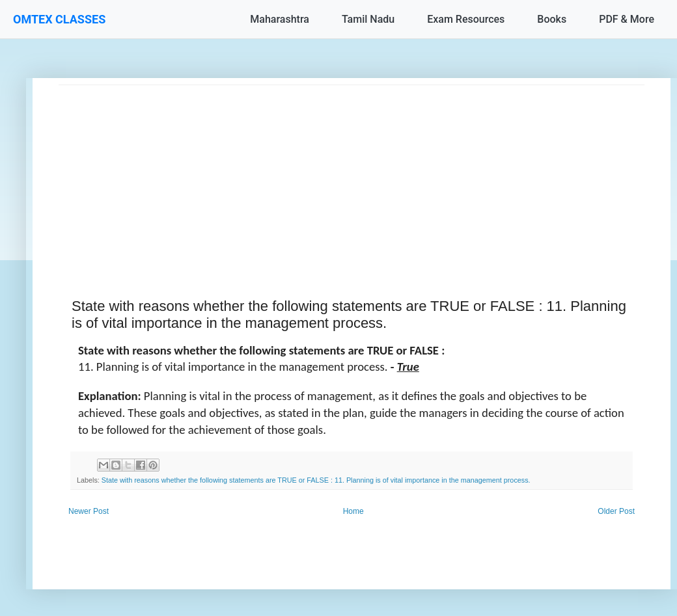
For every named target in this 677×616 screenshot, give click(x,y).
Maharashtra (280, 19)
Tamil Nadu (368, 19)
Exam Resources (466, 19)
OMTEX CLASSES (59, 19)
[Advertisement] (352, 176)
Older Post (616, 511)
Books (552, 19)
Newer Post (89, 511)
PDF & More (627, 19)
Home (353, 511)
